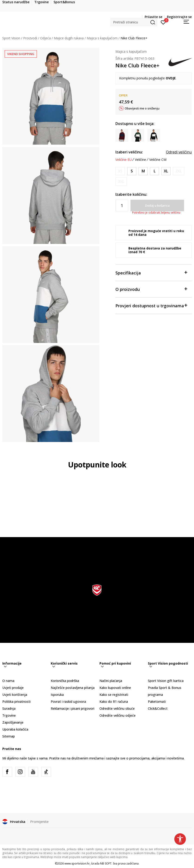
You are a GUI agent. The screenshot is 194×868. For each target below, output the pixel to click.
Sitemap (9, 736)
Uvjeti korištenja (15, 695)
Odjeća (45, 38)
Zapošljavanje (13, 722)
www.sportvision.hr (77, 863)
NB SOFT (106, 863)
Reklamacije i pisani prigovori (73, 708)
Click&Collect (158, 708)
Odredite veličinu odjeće (118, 715)
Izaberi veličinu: (129, 152)
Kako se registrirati (114, 695)
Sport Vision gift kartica (166, 681)
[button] (134, 22)
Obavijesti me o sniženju (142, 108)
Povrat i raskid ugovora (68, 702)
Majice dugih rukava (69, 38)
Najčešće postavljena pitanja (73, 688)
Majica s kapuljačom (102, 38)
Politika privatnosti (16, 702)
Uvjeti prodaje (13, 688)
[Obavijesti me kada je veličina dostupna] (120, 171)
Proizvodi (30, 38)
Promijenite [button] (39, 821)
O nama (8, 681)
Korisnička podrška (65, 681)
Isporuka (57, 695)
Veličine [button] (140, 160)
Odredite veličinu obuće (117, 708)
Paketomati (157, 702)
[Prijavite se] (163, 22)
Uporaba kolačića (15, 729)
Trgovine (9, 715)
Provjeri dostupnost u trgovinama (151, 305)
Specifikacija (151, 272)
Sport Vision (11, 38)
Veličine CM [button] (158, 160)
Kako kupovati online (115, 688)
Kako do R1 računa (114, 702)
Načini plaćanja (111, 681)
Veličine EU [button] (124, 160)
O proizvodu (151, 289)
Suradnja (9, 708)
